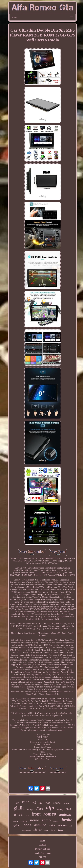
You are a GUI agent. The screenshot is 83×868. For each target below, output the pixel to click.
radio (46, 820)
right (46, 831)
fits (40, 803)
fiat (71, 826)
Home (42, 840)
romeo (50, 814)
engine (56, 821)
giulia (19, 808)
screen (66, 803)
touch (47, 803)
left (18, 803)
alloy (30, 809)
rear (26, 802)
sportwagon (26, 830)
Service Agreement (42, 853)
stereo (34, 820)
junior (61, 830)
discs (39, 808)
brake (67, 820)
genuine (40, 825)
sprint (52, 825)
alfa (50, 808)
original (57, 803)
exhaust (62, 825)
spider (17, 825)
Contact (43, 845)
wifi (34, 803)
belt (28, 816)
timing (60, 809)
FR (45, 857)
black (69, 809)
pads (27, 825)
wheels (24, 821)
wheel (19, 814)
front (36, 814)
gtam (53, 830)
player (38, 829)
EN (40, 857)
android (65, 815)
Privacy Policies (43, 849)
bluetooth (16, 822)
